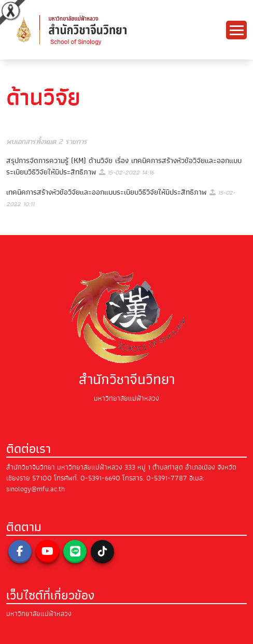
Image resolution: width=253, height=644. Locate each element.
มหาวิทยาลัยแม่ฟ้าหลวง (39, 614)
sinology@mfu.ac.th (36, 489)
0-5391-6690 (100, 478)
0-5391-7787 (167, 478)
